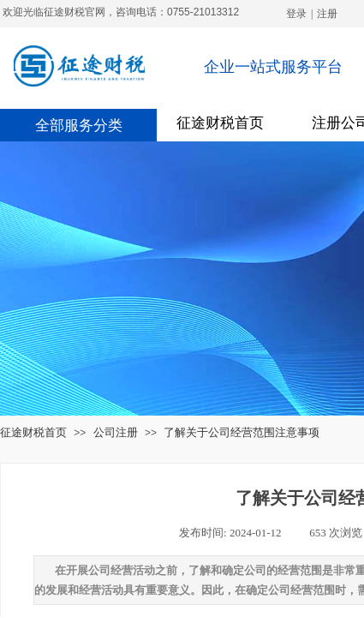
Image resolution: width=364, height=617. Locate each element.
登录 (296, 14)
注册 (327, 14)
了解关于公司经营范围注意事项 (242, 432)
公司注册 (116, 432)
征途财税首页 (220, 123)
